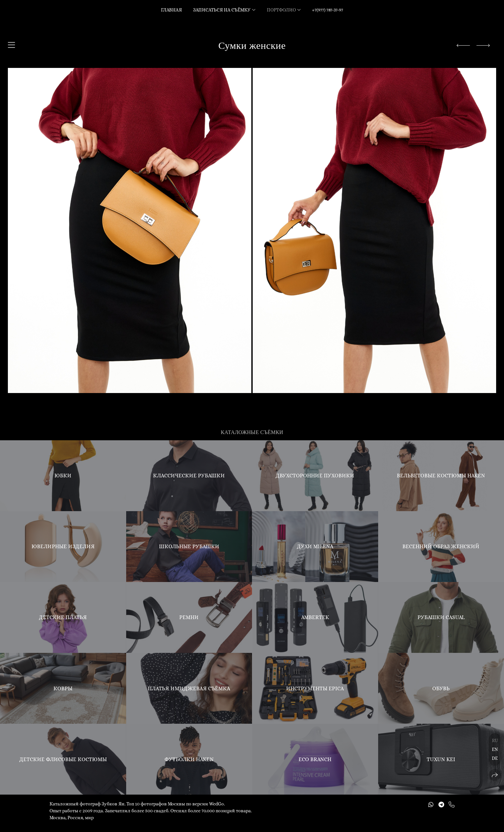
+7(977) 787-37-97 (328, 10)
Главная (171, 10)
